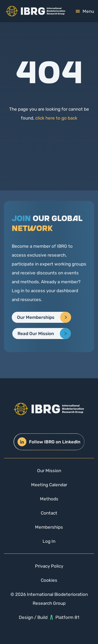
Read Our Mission (36, 334)
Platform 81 (65, 617)
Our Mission (49, 471)
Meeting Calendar (49, 485)
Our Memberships (36, 317)
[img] (36, 11)
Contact (49, 513)
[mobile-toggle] (85, 11)
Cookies (49, 580)
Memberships (49, 527)
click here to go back (56, 118)
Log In (49, 541)
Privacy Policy (49, 566)
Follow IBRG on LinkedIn (49, 442)
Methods (49, 499)
